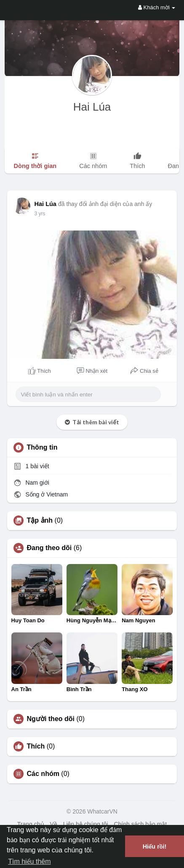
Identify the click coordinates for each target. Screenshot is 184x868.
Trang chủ (31, 824)
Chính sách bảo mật (140, 824)
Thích (36, 746)
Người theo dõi (51, 719)
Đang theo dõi (49, 548)
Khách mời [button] (157, 7)
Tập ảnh (40, 521)
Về (53, 824)
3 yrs (40, 214)
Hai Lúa (92, 107)
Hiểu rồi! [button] (155, 846)
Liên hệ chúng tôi (86, 824)
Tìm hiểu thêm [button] (29, 861)
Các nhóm (43, 774)
